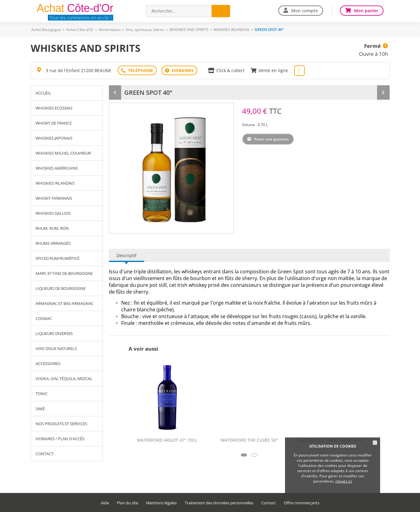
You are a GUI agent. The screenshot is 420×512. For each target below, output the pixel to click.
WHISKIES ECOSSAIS (54, 108)
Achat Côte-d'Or (80, 30)
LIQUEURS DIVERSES (54, 333)
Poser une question (272, 139)
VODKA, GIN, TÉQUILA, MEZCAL (64, 379)
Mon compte (304, 11)
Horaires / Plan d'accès (60, 439)
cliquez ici (344, 481)
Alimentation (110, 30)
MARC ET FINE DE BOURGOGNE (64, 273)
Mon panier (366, 11)
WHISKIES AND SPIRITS (189, 30)
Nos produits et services (61, 424)
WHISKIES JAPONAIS (54, 138)
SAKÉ (40, 409)
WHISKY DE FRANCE (54, 123)
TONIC (42, 394)
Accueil (43, 93)
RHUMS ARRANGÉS (53, 243)
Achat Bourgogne (46, 30)
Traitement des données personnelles (219, 503)
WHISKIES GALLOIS (53, 213)
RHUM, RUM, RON (52, 228)
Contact (44, 454)
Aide (105, 503)
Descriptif (127, 255)
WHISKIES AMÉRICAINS (57, 168)
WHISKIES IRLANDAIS (231, 30)
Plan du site (127, 503)
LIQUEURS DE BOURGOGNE (61, 288)
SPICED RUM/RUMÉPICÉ (58, 258)
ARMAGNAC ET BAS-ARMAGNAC (65, 303)
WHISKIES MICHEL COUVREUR (63, 153)
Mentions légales (161, 503)
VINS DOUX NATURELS (56, 348)
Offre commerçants (302, 503)
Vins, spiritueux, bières (145, 30)
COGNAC (44, 318)
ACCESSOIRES (48, 364)
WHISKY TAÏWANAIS (54, 198)
